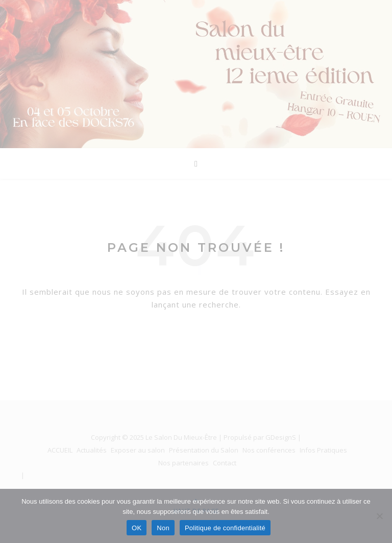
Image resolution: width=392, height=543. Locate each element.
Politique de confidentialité (225, 528)
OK (137, 528)
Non (163, 528)
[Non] (379, 516)
